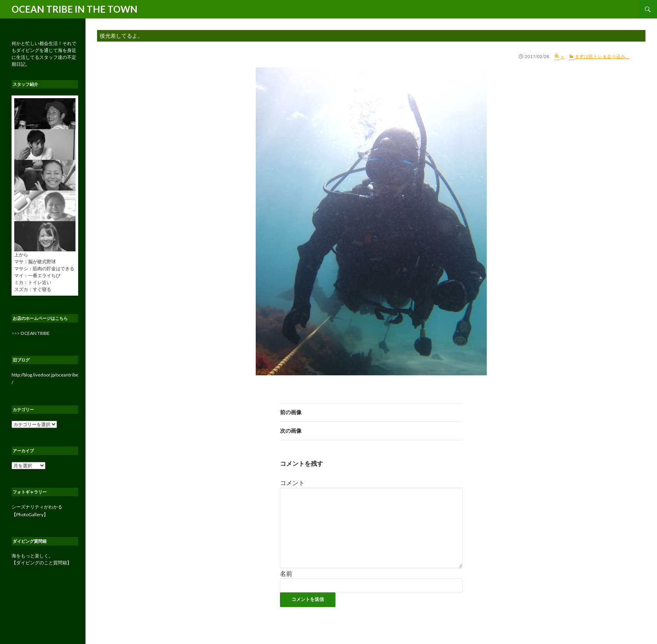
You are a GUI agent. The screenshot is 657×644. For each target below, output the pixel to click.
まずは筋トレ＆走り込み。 (602, 56)
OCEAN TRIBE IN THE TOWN (75, 9)
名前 (286, 573)
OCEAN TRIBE (35, 333)
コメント (292, 483)
